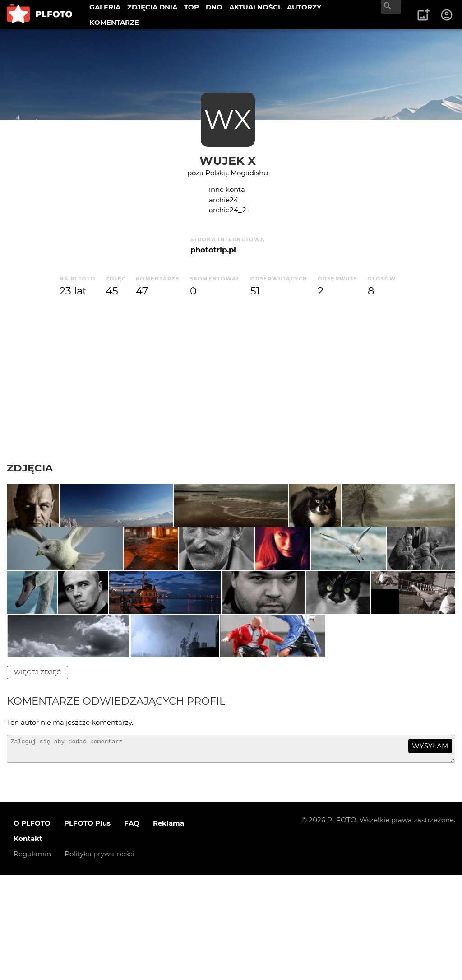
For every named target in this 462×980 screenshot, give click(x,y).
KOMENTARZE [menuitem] (114, 22)
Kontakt (28, 943)
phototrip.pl (213, 250)
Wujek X (228, 161)
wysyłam (430, 847)
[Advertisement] (231, 380)
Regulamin (32, 959)
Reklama (169, 928)
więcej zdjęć (37, 773)
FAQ (132, 928)
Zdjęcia (30, 468)
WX (228, 119)
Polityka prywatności (99, 959)
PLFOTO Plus (87, 928)
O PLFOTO (32, 928)
